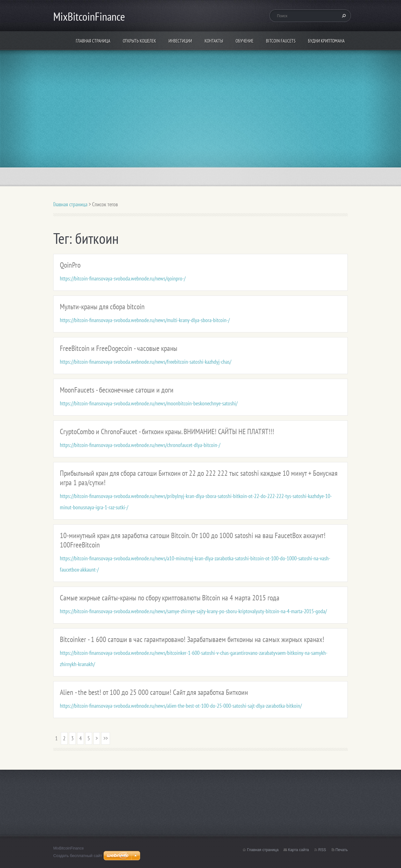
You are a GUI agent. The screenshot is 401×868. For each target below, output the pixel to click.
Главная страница (93, 41)
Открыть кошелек (139, 41)
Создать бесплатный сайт (78, 856)
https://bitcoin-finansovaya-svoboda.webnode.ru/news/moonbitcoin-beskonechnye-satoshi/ (149, 403)
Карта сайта (298, 850)
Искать (343, 16)
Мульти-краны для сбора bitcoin (102, 307)
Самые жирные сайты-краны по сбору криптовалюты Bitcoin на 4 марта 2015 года (170, 598)
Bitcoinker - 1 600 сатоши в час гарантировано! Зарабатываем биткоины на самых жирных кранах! (192, 639)
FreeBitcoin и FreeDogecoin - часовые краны (119, 348)
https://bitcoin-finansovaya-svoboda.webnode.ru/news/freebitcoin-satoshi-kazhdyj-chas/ (146, 362)
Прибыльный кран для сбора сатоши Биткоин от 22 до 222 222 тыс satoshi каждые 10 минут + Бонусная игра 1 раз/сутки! (199, 478)
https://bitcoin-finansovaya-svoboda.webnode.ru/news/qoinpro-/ (123, 278)
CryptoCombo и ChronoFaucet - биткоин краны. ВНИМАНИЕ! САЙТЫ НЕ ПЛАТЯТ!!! (167, 431)
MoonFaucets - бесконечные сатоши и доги (117, 390)
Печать (342, 850)
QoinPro (70, 265)
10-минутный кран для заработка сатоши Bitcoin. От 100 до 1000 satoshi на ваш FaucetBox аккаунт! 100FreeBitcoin (193, 540)
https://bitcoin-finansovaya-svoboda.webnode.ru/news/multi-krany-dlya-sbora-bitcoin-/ (145, 320)
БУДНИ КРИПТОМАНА (326, 41)
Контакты (214, 41)
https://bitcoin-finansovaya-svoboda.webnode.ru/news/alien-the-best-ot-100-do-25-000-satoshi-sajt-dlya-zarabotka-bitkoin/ (181, 706)
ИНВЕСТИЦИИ (180, 41)
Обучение (245, 41)
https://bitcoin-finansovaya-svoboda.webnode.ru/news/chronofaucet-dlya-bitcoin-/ (140, 445)
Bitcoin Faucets (281, 41)
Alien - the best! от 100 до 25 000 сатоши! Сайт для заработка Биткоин (154, 692)
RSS (322, 850)
